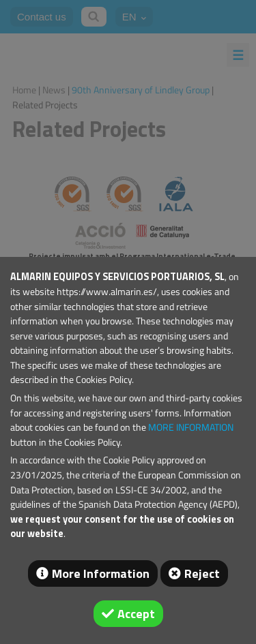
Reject (202, 573)
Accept (136, 614)
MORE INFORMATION (191, 427)
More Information (101, 573)
